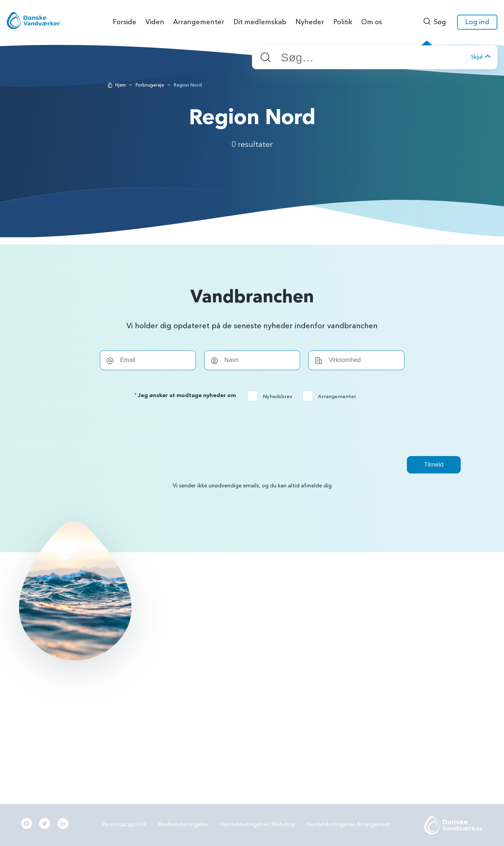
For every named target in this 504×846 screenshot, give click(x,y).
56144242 (207, 604)
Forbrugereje (150, 85)
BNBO (292, 604)
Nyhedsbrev (272, 396)
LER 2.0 (294, 640)
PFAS (291, 622)
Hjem (120, 85)
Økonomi (296, 693)
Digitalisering (403, 658)
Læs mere (70, 717)
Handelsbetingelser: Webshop (258, 825)
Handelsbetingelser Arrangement (348, 825)
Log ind (477, 22)
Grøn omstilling (406, 640)
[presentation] (252, 428)
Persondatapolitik (125, 825)
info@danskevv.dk (216, 615)
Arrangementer (332, 396)
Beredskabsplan (305, 675)
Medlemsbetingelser (184, 825)
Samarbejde (300, 658)
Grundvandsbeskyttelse (416, 604)
